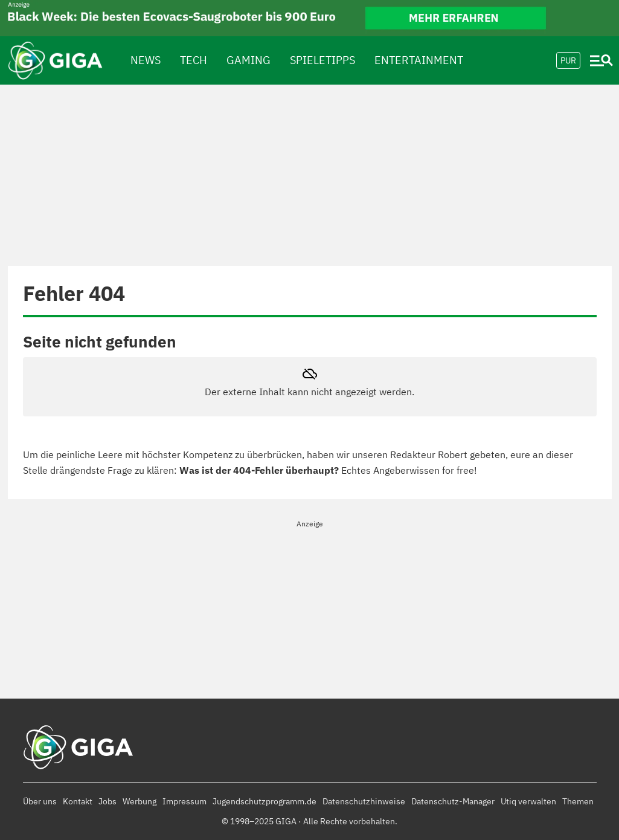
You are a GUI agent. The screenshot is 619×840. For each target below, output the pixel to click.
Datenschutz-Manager (453, 801)
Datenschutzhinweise (364, 801)
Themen (578, 801)
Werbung (140, 801)
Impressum (184, 801)
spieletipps (322, 60)
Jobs (107, 801)
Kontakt (78, 801)
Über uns (40, 801)
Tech (194, 60)
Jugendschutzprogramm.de (265, 801)
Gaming (249, 60)
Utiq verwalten (528, 801)
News (146, 60)
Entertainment (419, 60)
